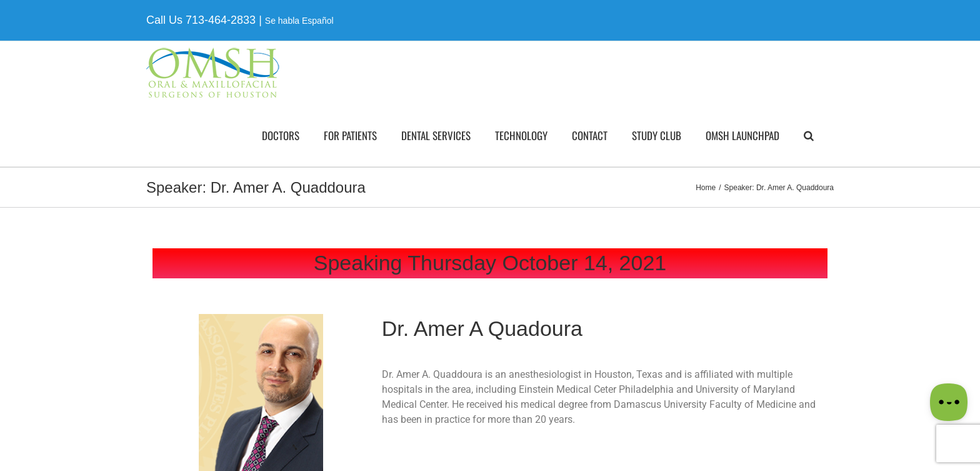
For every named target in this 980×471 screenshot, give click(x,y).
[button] (809, 135)
